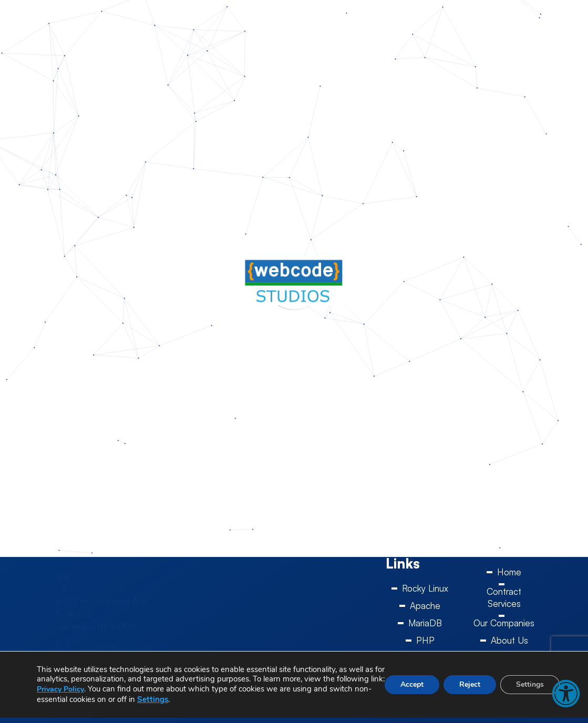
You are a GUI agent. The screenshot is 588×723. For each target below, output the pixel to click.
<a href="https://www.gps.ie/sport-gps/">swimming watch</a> (294, 611)
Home (509, 572)
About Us (509, 640)
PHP (425, 640)
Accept (412, 684)
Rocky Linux (425, 588)
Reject (470, 684)
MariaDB (425, 623)
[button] (566, 694)
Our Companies (504, 623)
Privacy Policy (60, 689)
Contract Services (504, 597)
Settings (153, 699)
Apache (425, 606)
